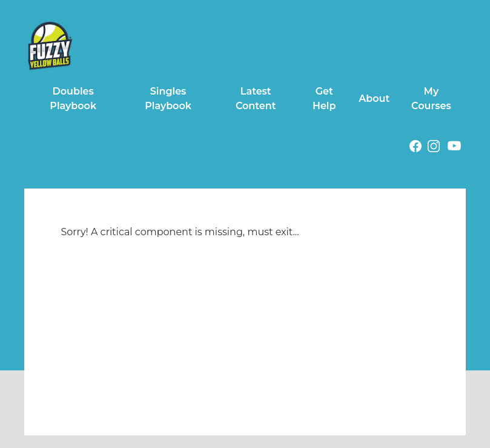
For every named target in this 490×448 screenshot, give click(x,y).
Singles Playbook (168, 99)
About (374, 99)
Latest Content (256, 99)
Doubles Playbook (73, 99)
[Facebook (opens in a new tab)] (416, 148)
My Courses (431, 99)
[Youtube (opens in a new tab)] (454, 148)
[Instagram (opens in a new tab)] (434, 148)
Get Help (324, 99)
